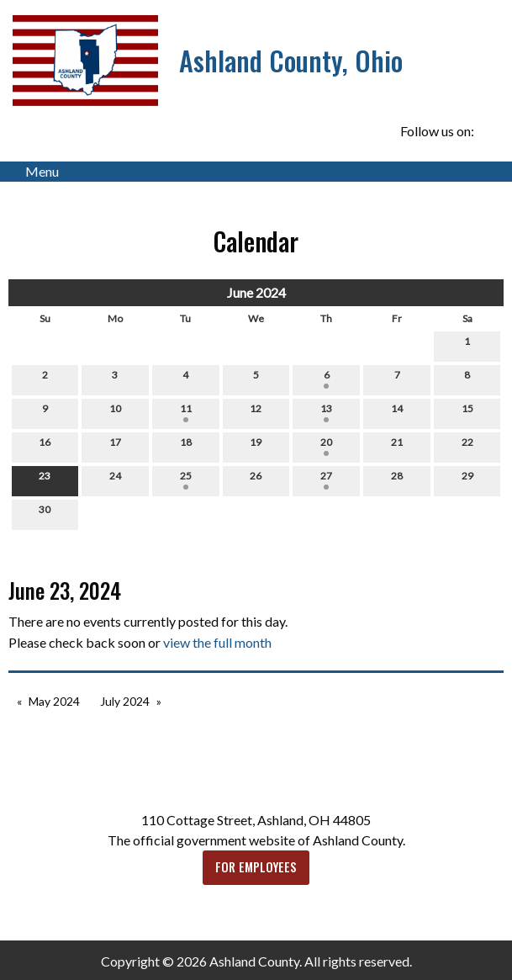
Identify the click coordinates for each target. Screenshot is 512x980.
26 (256, 479)
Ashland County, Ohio (291, 60)
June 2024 (256, 292)
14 (397, 412)
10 (115, 412)
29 (467, 479)
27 (326, 479)
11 (186, 412)
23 (45, 479)
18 (186, 446)
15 (467, 412)
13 (326, 412)
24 (115, 479)
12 (256, 412)
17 (115, 446)
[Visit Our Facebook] (490, 131)
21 (397, 446)
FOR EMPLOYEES (256, 867)
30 (45, 513)
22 (467, 446)
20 (326, 446)
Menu (34, 172)
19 (256, 446)
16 (45, 446)
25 (186, 479)
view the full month (217, 642)
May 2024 (54, 701)
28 (397, 479)
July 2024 (125, 701)
